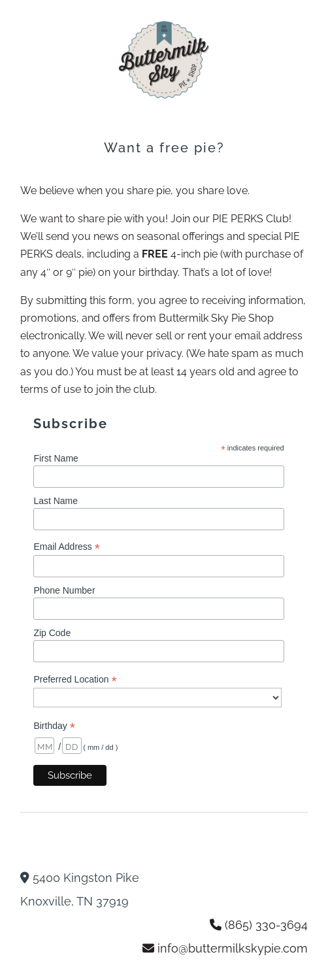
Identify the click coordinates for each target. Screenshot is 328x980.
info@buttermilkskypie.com (233, 948)
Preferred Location (75, 680)
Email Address (67, 547)
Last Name (56, 501)
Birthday (54, 726)
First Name (56, 458)
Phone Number (64, 590)
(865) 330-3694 (266, 925)
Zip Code (52, 633)
